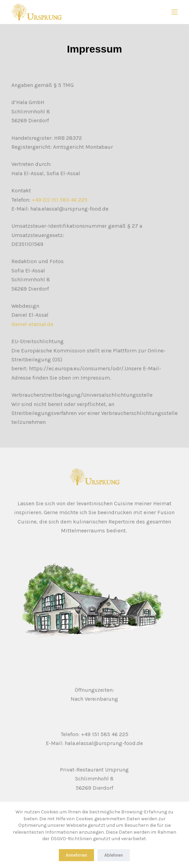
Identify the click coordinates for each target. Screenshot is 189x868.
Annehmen (76, 855)
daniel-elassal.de (32, 324)
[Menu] (175, 12)
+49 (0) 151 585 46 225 (60, 200)
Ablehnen (114, 855)
